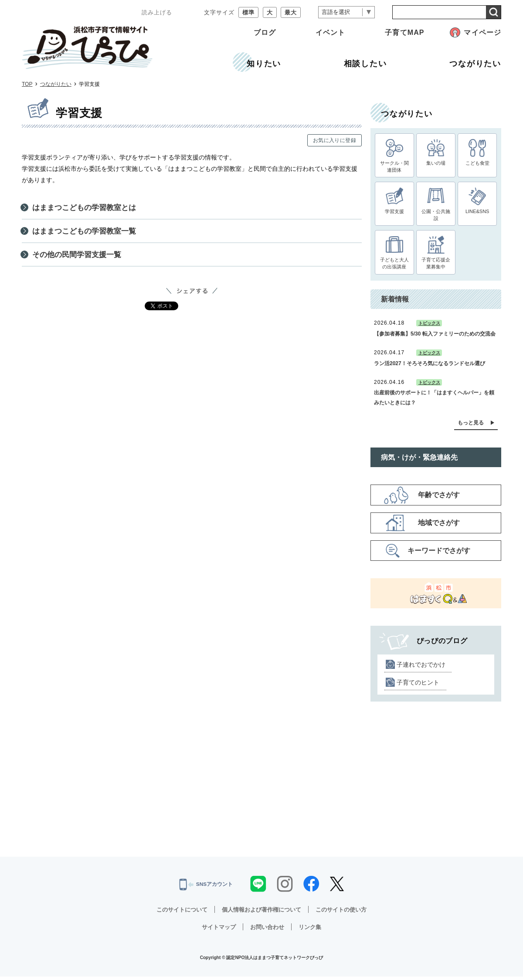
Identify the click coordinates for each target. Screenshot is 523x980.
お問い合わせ (268, 930)
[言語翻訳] (346, 12)
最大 (291, 12)
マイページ (482, 32)
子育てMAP (404, 32)
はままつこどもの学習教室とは (87, 208)
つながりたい (56, 84)
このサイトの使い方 (346, 913)
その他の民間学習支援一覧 (79, 258)
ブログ (265, 32)
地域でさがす (439, 527)
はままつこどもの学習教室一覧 (87, 234)
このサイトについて (177, 913)
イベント (330, 32)
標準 (248, 12)
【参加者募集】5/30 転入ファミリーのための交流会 (435, 337)
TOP (27, 84)
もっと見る (471, 426)
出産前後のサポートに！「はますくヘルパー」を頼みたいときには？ (434, 401)
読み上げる (157, 12)
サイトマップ (217, 930)
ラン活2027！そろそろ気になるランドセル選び (430, 367)
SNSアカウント (206, 888)
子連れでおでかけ (421, 668)
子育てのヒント (418, 686)
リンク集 (312, 930)
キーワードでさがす (439, 554)
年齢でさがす (439, 499)
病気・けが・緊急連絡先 (419, 461)
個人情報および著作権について (261, 913)
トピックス (429, 327)
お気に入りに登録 (335, 140)
